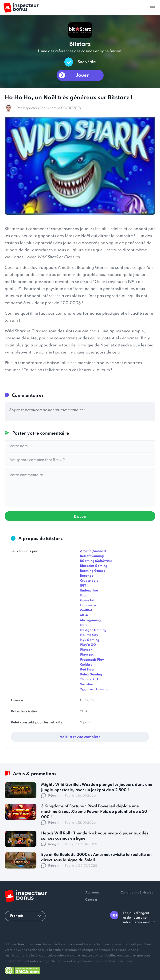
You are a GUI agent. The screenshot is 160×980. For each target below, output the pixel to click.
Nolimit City (89, 635)
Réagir (50, 796)
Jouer (82, 75)
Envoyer (80, 516)
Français (25, 916)
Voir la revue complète (80, 737)
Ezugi (84, 596)
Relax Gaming (91, 675)
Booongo (87, 576)
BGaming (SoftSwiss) (96, 561)
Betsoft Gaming (92, 556)
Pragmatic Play (92, 660)
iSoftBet (86, 610)
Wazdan (87, 684)
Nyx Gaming (90, 640)
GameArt (87, 601)
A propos (92, 893)
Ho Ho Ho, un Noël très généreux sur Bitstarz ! (69, 98)
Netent (85, 625)
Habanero (88, 605)
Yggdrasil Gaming (94, 689)
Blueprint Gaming (94, 566)
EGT (83, 586)
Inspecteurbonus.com (25, 944)
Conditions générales (137, 893)
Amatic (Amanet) (93, 551)
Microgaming (90, 620)
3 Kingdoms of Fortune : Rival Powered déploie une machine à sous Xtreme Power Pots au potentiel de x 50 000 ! (94, 812)
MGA (84, 615)
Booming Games (93, 571)
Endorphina (89, 591)
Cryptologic (89, 581)
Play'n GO (88, 645)
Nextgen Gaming (93, 630)
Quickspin (88, 665)
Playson (86, 650)
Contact (91, 900)
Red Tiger (87, 670)
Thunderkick (90, 680)
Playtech (87, 655)
